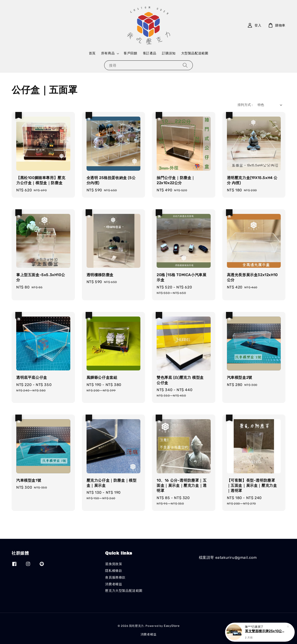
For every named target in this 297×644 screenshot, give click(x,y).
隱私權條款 (114, 571)
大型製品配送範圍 (195, 53)
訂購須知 (169, 53)
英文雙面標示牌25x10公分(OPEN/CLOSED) (265, 632)
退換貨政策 (114, 564)
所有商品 (108, 53)
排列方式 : (245, 105)
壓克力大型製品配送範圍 (124, 591)
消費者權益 (114, 584)
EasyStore (172, 626)
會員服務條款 (115, 577)
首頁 (92, 53)
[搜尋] (185, 65)
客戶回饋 (130, 53)
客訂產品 (150, 53)
